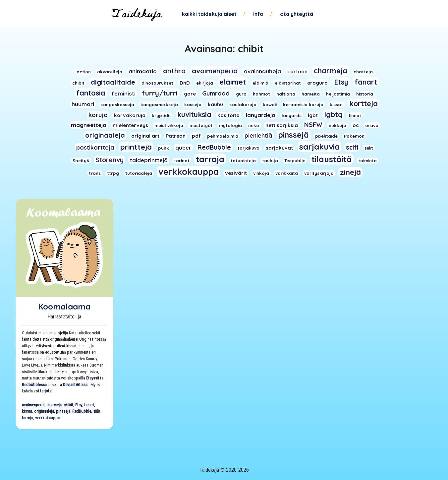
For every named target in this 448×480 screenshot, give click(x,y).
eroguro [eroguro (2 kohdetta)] (317, 83)
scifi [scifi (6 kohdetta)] (352, 147)
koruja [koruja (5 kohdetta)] (98, 115)
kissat (27, 411)
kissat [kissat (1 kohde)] (336, 104)
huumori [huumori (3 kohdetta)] (83, 104)
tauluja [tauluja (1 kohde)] (270, 161)
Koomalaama (64, 307)
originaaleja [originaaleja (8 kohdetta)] (105, 135)
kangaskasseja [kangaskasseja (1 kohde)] (117, 104)
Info (258, 14)
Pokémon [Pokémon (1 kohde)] (354, 136)
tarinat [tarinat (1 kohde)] (182, 161)
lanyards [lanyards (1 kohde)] (292, 115)
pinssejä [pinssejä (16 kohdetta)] (294, 135)
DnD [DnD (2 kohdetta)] (185, 83)
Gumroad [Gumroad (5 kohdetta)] (216, 93)
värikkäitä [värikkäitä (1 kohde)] (287, 173)
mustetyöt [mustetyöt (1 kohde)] (201, 125)
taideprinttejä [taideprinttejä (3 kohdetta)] (149, 160)
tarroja (28, 418)
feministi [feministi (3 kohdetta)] (124, 93)
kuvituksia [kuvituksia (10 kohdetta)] (194, 114)
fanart (89, 405)
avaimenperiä (33, 405)
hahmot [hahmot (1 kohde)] (261, 94)
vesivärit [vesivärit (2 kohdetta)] (236, 173)
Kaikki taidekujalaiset (209, 14)
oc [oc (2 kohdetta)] (356, 125)
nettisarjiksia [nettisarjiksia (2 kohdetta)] (282, 125)
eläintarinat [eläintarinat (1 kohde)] (288, 83)
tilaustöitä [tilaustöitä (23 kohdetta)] (332, 159)
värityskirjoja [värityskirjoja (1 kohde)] (319, 173)
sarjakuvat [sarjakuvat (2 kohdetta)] (279, 148)
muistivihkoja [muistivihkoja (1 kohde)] (169, 125)
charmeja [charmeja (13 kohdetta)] (331, 71)
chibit (68, 405)
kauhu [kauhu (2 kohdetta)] (215, 104)
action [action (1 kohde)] (84, 72)
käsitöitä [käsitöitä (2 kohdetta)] (228, 115)
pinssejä (63, 411)
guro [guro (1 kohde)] (241, 94)
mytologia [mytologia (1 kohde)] (230, 125)
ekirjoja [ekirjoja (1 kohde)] (205, 83)
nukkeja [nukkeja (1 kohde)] (337, 125)
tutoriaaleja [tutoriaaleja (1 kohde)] (139, 173)
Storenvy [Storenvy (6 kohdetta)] (110, 160)
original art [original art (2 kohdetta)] (145, 136)
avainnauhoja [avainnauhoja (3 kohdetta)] (262, 71)
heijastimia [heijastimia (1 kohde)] (338, 94)
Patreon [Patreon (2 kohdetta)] (176, 136)
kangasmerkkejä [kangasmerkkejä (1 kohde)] (159, 104)
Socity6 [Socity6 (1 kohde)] (81, 161)
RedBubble (82, 411)
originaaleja (44, 411)
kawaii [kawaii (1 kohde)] (270, 104)
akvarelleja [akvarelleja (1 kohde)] (110, 72)
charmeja (54, 405)
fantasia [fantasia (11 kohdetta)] (91, 93)
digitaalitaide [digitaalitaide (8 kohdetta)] (113, 82)
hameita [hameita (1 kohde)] (311, 94)
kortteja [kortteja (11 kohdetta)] (364, 103)
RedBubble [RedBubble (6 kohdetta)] (214, 147)
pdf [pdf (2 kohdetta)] (196, 136)
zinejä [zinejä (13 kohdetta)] (350, 172)
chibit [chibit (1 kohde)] (78, 83)
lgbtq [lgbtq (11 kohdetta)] (333, 114)
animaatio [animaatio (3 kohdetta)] (143, 71)
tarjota (46, 391)
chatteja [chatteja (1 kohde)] (363, 72)
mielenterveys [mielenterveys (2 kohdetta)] (130, 125)
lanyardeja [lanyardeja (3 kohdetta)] (261, 115)
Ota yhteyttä (297, 14)
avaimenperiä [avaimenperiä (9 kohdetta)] (215, 71)
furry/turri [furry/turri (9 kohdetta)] (160, 93)
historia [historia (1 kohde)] (365, 94)
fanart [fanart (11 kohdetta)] (366, 82)
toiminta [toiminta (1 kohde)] (367, 161)
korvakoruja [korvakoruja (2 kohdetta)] (130, 115)
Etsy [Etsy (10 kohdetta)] (341, 82)
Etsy (79, 405)
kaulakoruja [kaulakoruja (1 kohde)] (243, 104)
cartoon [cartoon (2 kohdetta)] (297, 71)
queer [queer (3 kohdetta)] (183, 147)
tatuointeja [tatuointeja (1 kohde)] (243, 161)
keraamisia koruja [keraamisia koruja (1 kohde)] (303, 104)
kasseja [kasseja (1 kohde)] (193, 104)
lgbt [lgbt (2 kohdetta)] (313, 115)
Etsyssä (93, 378)
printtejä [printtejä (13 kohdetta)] (136, 147)
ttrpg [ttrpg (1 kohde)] (113, 173)
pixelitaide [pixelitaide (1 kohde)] (326, 136)
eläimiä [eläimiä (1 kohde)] (260, 83)
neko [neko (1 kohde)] (254, 125)
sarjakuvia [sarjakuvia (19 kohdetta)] (319, 147)
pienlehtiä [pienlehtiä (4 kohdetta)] (258, 135)
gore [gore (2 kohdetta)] (190, 94)
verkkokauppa (47, 418)
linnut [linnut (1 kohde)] (355, 115)
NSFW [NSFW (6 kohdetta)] (313, 125)
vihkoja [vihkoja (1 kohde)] (261, 173)
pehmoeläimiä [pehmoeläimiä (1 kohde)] (223, 136)
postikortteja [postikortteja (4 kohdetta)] (95, 147)
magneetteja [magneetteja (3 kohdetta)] (89, 125)
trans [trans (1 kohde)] (95, 173)
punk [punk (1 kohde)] (164, 148)
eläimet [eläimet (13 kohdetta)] (233, 82)
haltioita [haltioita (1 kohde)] (286, 94)
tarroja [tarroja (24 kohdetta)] (210, 159)
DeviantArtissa (75, 385)
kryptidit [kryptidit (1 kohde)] (161, 115)
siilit (97, 411)
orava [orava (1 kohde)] (372, 125)
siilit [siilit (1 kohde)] (369, 148)
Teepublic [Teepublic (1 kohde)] (295, 161)
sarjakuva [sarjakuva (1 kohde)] (248, 148)
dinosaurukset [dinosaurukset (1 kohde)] (157, 83)
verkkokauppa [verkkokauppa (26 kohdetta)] (189, 172)
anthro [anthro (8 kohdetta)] (174, 71)
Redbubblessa (34, 385)
